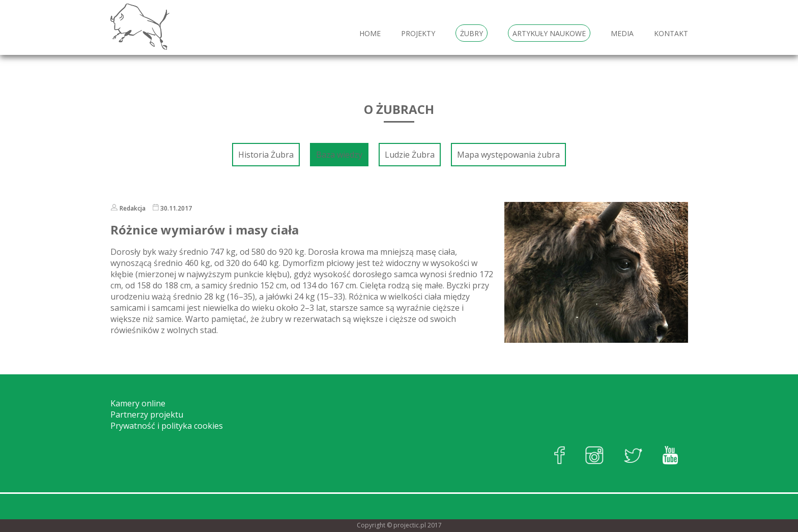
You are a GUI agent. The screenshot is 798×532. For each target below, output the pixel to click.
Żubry (472, 33)
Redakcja (133, 208)
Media (622, 33)
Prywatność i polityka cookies (167, 426)
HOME (370, 33)
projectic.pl (410, 525)
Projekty (418, 33)
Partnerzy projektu (147, 415)
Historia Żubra (266, 155)
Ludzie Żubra (410, 155)
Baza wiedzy (339, 155)
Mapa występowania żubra (508, 155)
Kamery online (138, 403)
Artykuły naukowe (549, 33)
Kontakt (671, 33)
